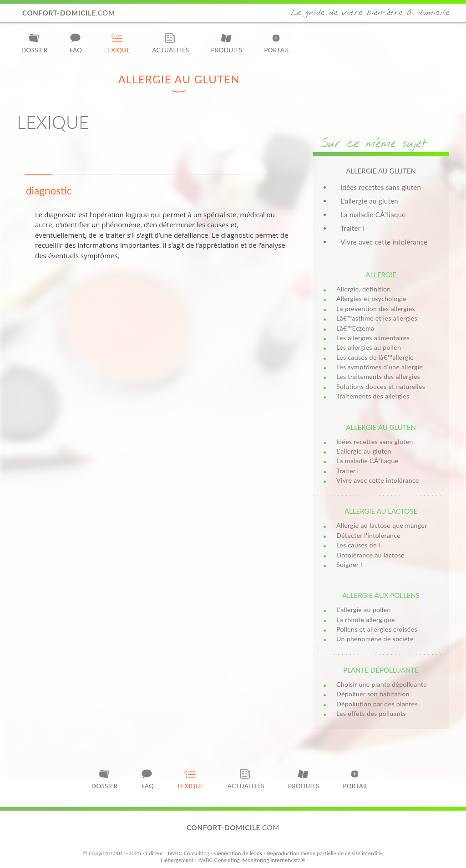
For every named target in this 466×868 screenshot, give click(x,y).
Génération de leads (238, 853)
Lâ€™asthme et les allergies (377, 318)
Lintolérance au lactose (370, 555)
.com (69, 13)
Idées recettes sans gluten (381, 187)
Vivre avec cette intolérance (384, 242)
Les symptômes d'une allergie (380, 367)
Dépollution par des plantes (377, 704)
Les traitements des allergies (378, 376)
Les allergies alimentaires (373, 338)
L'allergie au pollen (364, 610)
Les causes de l (358, 545)
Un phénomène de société (375, 639)
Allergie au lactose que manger (382, 525)
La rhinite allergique (366, 620)
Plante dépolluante (381, 670)
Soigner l (349, 564)
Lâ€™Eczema (355, 328)
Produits (227, 43)
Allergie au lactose (381, 511)
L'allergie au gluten (369, 201)
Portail (277, 43)
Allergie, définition (364, 289)
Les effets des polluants (371, 713)
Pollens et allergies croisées (377, 629)
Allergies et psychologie (371, 299)
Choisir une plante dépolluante (382, 684)
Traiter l (352, 228)
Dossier (35, 43)
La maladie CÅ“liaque (373, 214)
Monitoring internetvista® (274, 860)
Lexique (117, 43)
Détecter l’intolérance (368, 535)
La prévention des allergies (376, 309)
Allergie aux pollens (381, 595)
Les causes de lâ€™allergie (375, 357)
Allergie (381, 275)
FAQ (76, 43)
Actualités (170, 43)
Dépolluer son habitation (373, 694)
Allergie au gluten (381, 427)
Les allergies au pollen (369, 347)
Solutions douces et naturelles (381, 386)
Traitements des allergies (373, 396)
